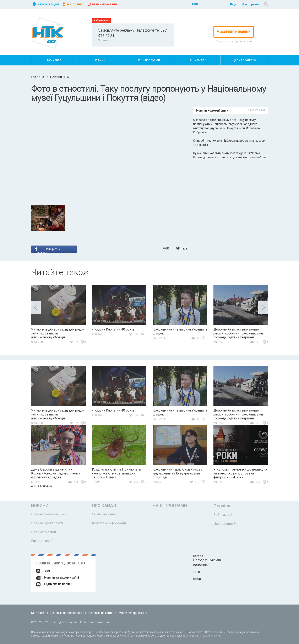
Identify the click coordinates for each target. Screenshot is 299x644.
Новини (99, 60)
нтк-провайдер (46, 4)
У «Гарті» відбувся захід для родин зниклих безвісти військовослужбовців (58, 333)
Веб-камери (197, 60)
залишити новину (234, 32)
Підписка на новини (54, 584)
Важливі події (42, 541)
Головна (38, 77)
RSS (43, 571)
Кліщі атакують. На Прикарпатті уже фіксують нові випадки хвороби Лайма (116, 473)
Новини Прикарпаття (47, 523)
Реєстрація (251, 4)
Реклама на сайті (100, 613)
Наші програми (148, 60)
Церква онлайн (244, 60)
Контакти (38, 613)
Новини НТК (60, 77)
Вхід (233, 4)
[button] (36, 307)
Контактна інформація (109, 523)
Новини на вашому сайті (58, 578)
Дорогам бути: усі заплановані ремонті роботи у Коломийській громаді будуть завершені (238, 333)
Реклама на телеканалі (66, 613)
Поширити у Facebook (47, 250)
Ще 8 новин (42, 486)
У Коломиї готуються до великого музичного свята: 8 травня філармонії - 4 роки (240, 473)
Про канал (53, 60)
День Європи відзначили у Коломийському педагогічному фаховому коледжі (56, 473)
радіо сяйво (73, 4)
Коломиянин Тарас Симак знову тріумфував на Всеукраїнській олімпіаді (177, 473)
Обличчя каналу (104, 514)
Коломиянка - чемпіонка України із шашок (180, 331)
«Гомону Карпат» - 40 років (113, 329)
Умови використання (133, 613)
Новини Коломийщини (49, 514)
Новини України (44, 532)
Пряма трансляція (102, 4)
